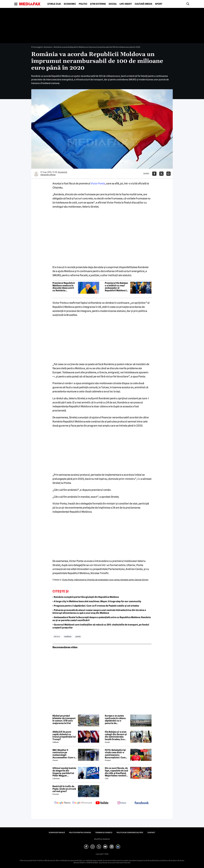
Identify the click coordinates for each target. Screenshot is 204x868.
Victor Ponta (98, 183)
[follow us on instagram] (122, 803)
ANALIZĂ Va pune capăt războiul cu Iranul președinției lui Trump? (64, 736)
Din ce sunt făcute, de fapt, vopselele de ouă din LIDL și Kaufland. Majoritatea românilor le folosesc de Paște (117, 772)
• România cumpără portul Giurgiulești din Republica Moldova (86, 597)
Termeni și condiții (104, 833)
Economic (70, 4)
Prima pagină (37, 47)
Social (113, 4)
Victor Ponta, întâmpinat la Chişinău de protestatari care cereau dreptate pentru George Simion (105, 580)
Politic (83, 4)
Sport (159, 4)
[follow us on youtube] (102, 803)
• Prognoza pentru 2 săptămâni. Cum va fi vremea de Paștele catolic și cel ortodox (96, 606)
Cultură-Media (143, 4)
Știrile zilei (54, 4)
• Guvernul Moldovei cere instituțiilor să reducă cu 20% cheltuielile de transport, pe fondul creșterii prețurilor (101, 626)
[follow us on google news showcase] (82, 803)
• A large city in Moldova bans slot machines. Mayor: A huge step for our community (97, 601)
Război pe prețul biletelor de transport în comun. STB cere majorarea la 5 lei (64, 719)
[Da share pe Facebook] (154, 174)
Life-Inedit (126, 4)
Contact (151, 833)
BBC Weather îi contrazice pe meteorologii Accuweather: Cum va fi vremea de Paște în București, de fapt (64, 754)
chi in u (57, 636)
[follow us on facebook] (142, 803)
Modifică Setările (102, 839)
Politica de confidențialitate (130, 833)
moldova (68, 636)
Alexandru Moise (48, 175)
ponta (78, 636)
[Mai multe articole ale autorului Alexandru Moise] (36, 174)
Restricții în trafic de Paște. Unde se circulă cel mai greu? (64, 789)
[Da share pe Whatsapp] (168, 174)
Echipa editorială (57, 833)
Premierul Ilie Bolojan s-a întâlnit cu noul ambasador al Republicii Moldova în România (116, 287)
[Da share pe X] (161, 174)
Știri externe (98, 4)
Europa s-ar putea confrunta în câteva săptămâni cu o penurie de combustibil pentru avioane (115, 719)
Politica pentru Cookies (80, 833)
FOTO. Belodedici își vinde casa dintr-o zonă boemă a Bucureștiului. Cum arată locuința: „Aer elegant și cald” (115, 754)
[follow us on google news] (62, 803)
